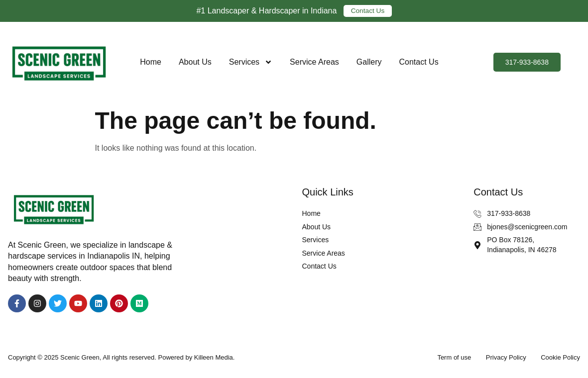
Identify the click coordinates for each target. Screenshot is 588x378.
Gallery (369, 62)
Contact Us (419, 62)
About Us (195, 62)
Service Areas (314, 62)
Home (151, 62)
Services (251, 62)
